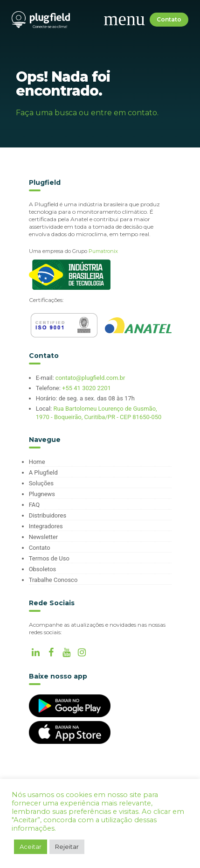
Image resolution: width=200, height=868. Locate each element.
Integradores (46, 526)
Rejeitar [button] (67, 847)
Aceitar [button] (31, 847)
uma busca (56, 113)
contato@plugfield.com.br (90, 378)
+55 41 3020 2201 (86, 388)
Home (37, 462)
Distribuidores (48, 515)
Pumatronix (103, 251)
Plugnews (42, 494)
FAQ (34, 505)
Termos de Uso (49, 558)
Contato (169, 19)
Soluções (41, 483)
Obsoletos (43, 569)
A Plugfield (43, 472)
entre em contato (124, 113)
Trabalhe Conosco (53, 580)
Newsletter (44, 537)
